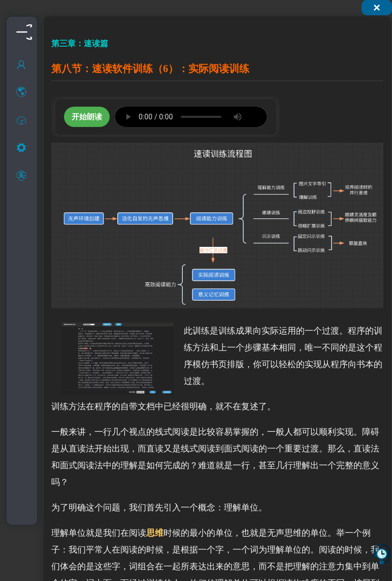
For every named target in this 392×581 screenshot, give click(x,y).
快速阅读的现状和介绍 (35, 164)
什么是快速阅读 (35, 143)
